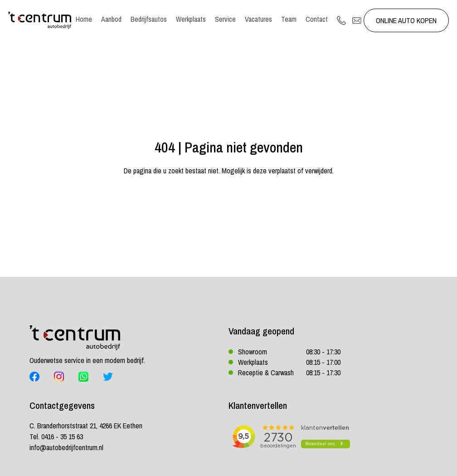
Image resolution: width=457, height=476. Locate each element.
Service (225, 19)
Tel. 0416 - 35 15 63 (56, 437)
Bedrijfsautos (149, 19)
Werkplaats (191, 19)
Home (84, 19)
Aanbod (111, 19)
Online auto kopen (406, 20)
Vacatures (258, 19)
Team (289, 19)
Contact (317, 19)
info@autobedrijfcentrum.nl (66, 447)
